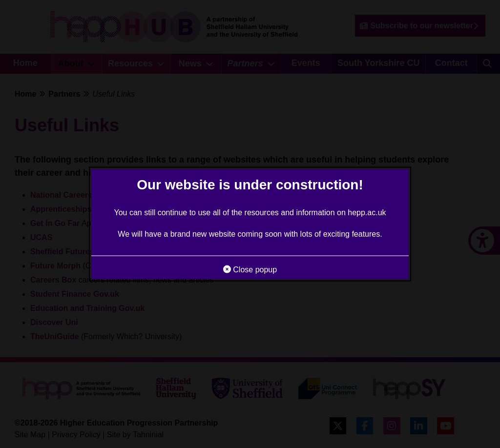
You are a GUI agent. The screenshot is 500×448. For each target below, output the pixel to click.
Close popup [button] (250, 269)
